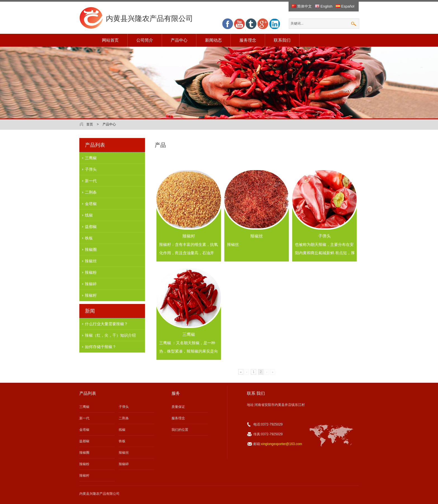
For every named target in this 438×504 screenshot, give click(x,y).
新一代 (91, 181)
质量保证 (178, 407)
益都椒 (91, 227)
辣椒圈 (91, 249)
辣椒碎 (91, 284)
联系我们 (282, 40)
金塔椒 (91, 204)
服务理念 (248, 40)
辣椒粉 (91, 272)
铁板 (89, 238)
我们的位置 (180, 430)
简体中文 (302, 6)
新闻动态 (213, 40)
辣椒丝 (91, 261)
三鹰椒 (91, 158)
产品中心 (179, 40)
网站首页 (110, 40)
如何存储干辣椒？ (101, 347)
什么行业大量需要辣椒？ (106, 324)
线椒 (89, 215)
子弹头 (91, 169)
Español (345, 6)
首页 (90, 124)
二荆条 (91, 192)
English (324, 6)
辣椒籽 (91, 295)
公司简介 (145, 40)
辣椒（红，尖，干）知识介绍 (110, 335)
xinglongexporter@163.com (281, 444)
